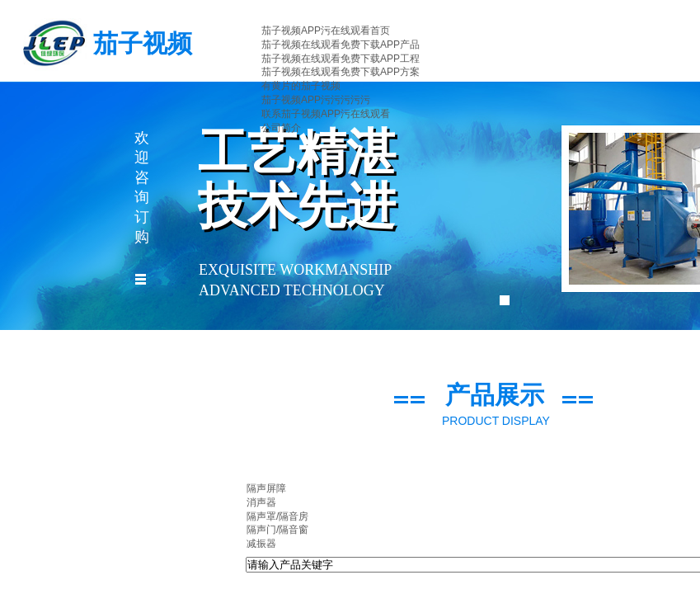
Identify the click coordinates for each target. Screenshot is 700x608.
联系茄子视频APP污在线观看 (326, 114)
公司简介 (281, 128)
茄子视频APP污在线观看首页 (326, 31)
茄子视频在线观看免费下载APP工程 (341, 59)
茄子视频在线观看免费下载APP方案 (341, 72)
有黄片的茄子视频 (301, 86)
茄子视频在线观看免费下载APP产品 (341, 45)
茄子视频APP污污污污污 (316, 100)
